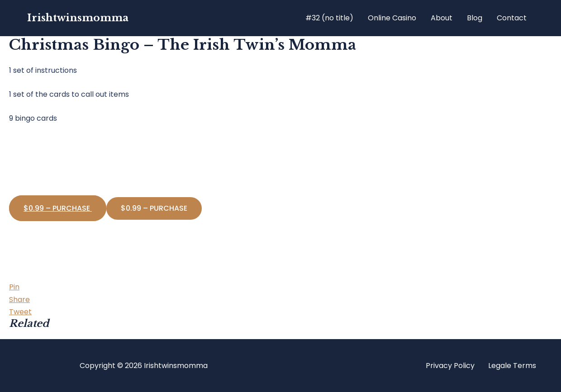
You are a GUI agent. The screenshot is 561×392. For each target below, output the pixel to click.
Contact (512, 18)
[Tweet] (20, 312)
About (442, 18)
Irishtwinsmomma (78, 18)
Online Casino (392, 18)
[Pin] (14, 287)
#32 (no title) (329, 18)
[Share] (19, 300)
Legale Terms (512, 366)
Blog (475, 18)
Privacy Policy (450, 366)
